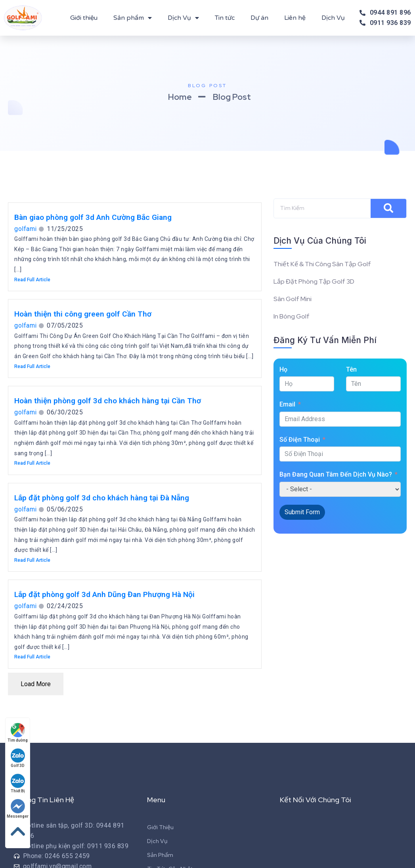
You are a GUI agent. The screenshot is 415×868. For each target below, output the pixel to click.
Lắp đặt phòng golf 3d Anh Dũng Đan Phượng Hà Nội (104, 594)
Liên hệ (295, 18)
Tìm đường (18, 733)
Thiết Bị (18, 783)
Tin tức (225, 18)
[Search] (388, 208)
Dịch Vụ (183, 18)
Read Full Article (32, 280)
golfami (26, 229)
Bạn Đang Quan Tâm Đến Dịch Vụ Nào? (336, 474)
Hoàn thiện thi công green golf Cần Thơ (83, 314)
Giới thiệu (84, 18)
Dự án (259, 18)
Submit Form (302, 512)
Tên (351, 369)
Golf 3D (18, 758)
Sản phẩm (133, 18)
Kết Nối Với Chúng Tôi (316, 800)
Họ (283, 369)
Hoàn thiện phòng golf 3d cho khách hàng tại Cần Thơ (108, 401)
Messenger (18, 809)
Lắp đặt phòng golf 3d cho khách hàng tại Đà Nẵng (102, 498)
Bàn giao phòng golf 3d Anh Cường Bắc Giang (93, 217)
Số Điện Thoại (300, 440)
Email (287, 404)
